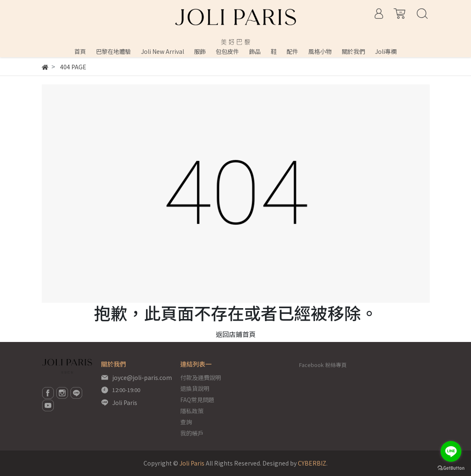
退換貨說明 (195, 388)
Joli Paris (125, 403)
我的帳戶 (192, 433)
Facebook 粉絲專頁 (323, 365)
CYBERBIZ (312, 463)
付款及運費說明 (201, 377)
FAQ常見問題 (197, 400)
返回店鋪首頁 (236, 334)
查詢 (186, 422)
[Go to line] (451, 451)
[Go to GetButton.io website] (451, 467)
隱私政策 (192, 411)
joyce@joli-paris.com (142, 377)
